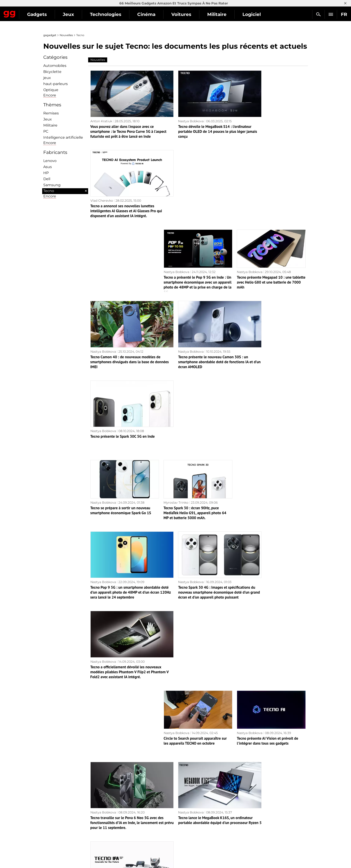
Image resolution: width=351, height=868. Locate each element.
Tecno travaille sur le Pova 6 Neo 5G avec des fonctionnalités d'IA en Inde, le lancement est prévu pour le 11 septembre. (124, 554)
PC (46, 131)
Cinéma (188, 14)
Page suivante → (176, 790)
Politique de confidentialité (67, 840)
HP (46, 173)
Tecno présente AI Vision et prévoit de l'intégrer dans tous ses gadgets (267, 478)
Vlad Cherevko (248, 113)
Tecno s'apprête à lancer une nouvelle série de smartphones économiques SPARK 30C (121, 623)
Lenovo (50, 161)
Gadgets (78, 14)
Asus (48, 167)
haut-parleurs (56, 84)
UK (48, 856)
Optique (51, 90)
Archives (184, 800)
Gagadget (30, 12)
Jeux (110, 14)
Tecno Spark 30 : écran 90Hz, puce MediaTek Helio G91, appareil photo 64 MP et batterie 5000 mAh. (195, 337)
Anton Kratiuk (101, 113)
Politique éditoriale (60, 824)
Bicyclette (52, 72)
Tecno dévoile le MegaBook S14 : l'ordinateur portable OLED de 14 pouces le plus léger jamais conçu (196, 123)
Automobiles (55, 66)
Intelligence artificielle (63, 137)
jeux (47, 78)
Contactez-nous (58, 835)
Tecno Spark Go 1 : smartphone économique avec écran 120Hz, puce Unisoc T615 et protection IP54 (193, 694)
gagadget (50, 35)
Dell (47, 179)
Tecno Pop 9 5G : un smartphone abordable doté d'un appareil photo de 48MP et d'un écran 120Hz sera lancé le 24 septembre (122, 411)
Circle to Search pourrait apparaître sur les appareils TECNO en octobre (195, 478)
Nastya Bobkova (176, 113)
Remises (51, 113)
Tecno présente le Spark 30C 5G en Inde (269, 261)
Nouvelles (66, 35)
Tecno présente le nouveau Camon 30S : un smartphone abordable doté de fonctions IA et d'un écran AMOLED (196, 266)
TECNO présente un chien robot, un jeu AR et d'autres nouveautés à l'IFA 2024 (271, 549)
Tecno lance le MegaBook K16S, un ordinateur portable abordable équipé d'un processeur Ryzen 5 (194, 551)
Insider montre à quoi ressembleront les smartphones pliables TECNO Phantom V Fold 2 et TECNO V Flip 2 (270, 766)
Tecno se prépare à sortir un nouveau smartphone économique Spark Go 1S (121, 335)
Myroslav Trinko (176, 327)
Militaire (258, 14)
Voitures (223, 14)
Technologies (147, 14)
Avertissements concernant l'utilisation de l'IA (81, 829)
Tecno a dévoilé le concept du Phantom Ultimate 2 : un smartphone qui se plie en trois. (197, 623)
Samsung (52, 185)
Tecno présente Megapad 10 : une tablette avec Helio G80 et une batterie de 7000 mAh (271, 195)
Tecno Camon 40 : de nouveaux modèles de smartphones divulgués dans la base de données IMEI (125, 266)
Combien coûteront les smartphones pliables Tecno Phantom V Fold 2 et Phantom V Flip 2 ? (120, 694)
